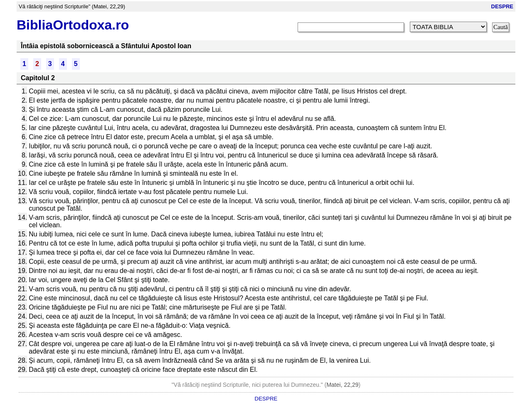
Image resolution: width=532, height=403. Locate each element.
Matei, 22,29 (342, 385)
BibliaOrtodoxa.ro (73, 25)
